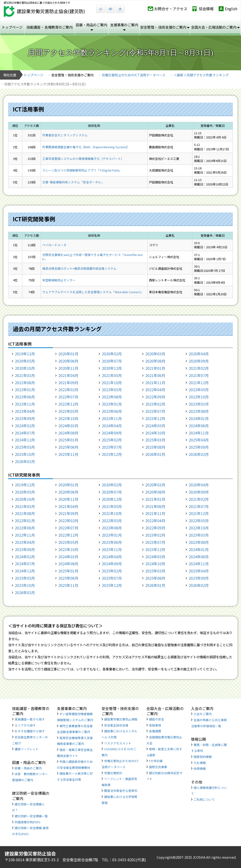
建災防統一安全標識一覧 (31, 816)
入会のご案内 (203, 714)
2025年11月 (68, 454)
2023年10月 (68, 418)
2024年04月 (112, 426)
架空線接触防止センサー (59, 280)
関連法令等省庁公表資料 (121, 791)
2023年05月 (68, 411)
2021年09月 (68, 383)
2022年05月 (199, 390)
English (231, 9)
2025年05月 (25, 447)
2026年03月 (25, 461)
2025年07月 (112, 447)
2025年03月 (155, 440)
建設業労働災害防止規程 (121, 719)
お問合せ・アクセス (171, 9)
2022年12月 (68, 404)
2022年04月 (155, 390)
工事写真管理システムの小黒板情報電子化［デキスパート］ (83, 159)
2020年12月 (112, 368)
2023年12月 (155, 418)
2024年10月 (155, 433)
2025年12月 (112, 454)
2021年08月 (25, 383)
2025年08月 (155, 447)
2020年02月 (112, 354)
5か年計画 (156, 761)
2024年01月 (199, 418)
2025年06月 (68, 447)
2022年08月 (112, 397)
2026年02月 (199, 454)
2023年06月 (112, 411)
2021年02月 (199, 368)
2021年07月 (199, 375)
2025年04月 (199, 440)
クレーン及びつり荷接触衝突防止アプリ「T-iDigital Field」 (82, 170)
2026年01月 (155, 454)
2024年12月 (25, 440)
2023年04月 (25, 411)
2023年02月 (155, 404)
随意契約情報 (203, 757)
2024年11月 (199, 433)
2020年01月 (68, 354)
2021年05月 (112, 375)
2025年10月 (25, 454)
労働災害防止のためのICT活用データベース (134, 75)
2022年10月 (199, 397)
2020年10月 (25, 368)
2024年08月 (68, 433)
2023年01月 (112, 404)
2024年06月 (199, 426)
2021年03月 (25, 375)
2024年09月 (112, 433)
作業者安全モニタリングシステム (65, 135)
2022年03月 (112, 390)
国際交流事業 (158, 767)
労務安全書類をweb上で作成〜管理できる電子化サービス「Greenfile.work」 (93, 257)
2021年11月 (155, 383)
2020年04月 (199, 354)
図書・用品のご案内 (28, 768)
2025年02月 (112, 440)
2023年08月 (199, 411)
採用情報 (200, 769)
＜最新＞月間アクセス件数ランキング (201, 75)
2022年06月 (25, 397)
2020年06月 (68, 361)
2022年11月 (25, 404)
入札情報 (200, 763)
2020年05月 (25, 361)
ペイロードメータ (54, 245)
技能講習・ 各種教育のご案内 (50, 27)
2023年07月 (155, 411)
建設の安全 (157, 719)
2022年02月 (68, 390)
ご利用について (204, 799)
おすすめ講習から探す (30, 731)
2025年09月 (199, 447)
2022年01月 (25, 390)
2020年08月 (155, 361)
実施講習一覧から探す (30, 719)
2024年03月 (68, 426)
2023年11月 (112, 418)
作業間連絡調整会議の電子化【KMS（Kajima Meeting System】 (86, 147)
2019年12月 (25, 354)
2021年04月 (68, 375)
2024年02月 (25, 426)
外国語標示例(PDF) (27, 822)
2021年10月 (112, 383)
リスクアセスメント (118, 743)
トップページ (12, 27)
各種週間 (155, 731)
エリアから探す (25, 725)
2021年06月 (155, 375)
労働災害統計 (113, 773)
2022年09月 (155, 397)
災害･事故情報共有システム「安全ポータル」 (73, 182)
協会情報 (206, 9)
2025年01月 (68, 440)
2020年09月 (199, 361)
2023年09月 (25, 418)
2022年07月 (68, 397)
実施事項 (155, 725)
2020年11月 (68, 368)
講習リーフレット (27, 749)
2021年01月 (155, 368)
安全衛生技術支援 (116, 725)
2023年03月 (199, 404)
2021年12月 (199, 383)
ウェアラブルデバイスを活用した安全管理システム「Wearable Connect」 (93, 292)
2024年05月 (155, 426)
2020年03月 (155, 354)
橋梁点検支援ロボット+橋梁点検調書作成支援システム (79, 268)
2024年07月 (25, 433)
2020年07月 (112, 361)
